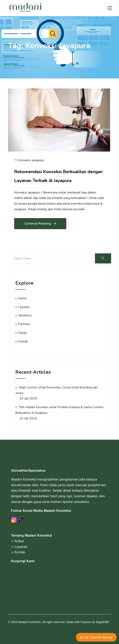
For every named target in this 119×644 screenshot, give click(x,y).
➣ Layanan (19, 547)
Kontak (23, 341)
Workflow (25, 315)
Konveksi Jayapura (31, 160)
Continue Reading (40, 224)
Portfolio (24, 324)
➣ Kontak (18, 552)
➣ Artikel (18, 541)
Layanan (24, 307)
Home (22, 298)
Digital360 (103, 622)
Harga (22, 333)
